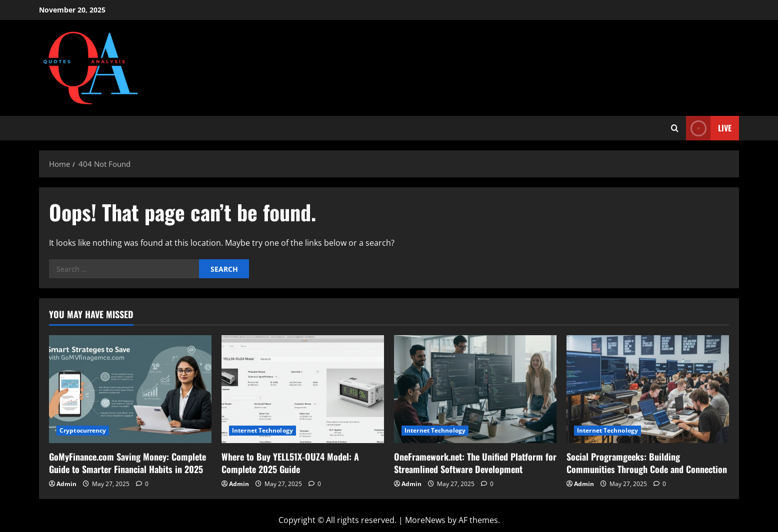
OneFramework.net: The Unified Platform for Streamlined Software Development (475, 463)
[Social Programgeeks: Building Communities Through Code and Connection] (648, 389)
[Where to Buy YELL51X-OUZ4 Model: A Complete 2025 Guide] (303, 389)
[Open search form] (675, 128)
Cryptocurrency (83, 430)
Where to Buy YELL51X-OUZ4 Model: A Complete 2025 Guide (290, 463)
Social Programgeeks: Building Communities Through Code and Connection (647, 463)
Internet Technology (262, 430)
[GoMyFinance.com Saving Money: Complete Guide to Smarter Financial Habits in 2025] (130, 389)
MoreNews (425, 520)
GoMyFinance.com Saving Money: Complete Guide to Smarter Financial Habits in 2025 (127, 463)
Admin (66, 484)
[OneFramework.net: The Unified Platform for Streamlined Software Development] (475, 389)
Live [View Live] (709, 128)
